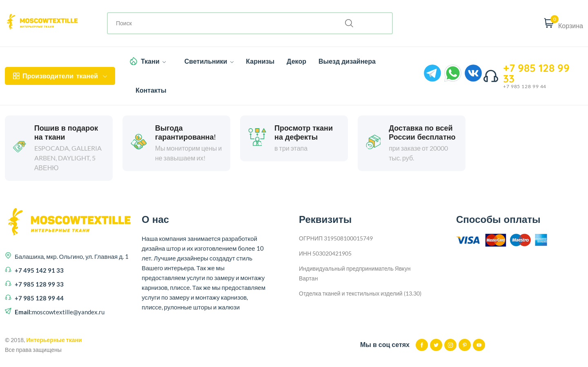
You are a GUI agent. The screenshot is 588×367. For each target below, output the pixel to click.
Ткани (154, 61)
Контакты (151, 90)
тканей (60, 76)
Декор (296, 61)
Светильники (209, 61)
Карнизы (260, 61)
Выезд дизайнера (347, 61)
